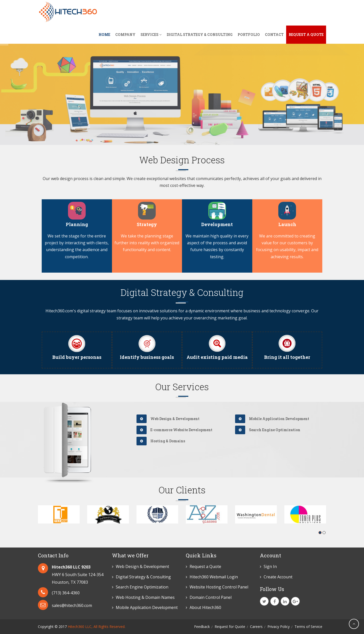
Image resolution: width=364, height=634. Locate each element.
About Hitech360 (205, 607)
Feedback (202, 627)
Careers (256, 627)
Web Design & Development (168, 419)
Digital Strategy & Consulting (200, 35)
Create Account (278, 577)
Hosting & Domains (161, 441)
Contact (274, 35)
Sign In (270, 566)
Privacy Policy (279, 627)
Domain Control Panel (211, 597)
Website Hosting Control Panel (219, 587)
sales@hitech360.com (72, 605)
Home (104, 35)
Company (125, 35)
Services (151, 35)
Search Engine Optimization (268, 430)
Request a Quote (205, 566)
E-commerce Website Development (174, 430)
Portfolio (249, 35)
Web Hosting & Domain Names (145, 597)
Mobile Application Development (272, 419)
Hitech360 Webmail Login (214, 577)
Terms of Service (308, 627)
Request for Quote (230, 627)
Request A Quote (306, 35)
